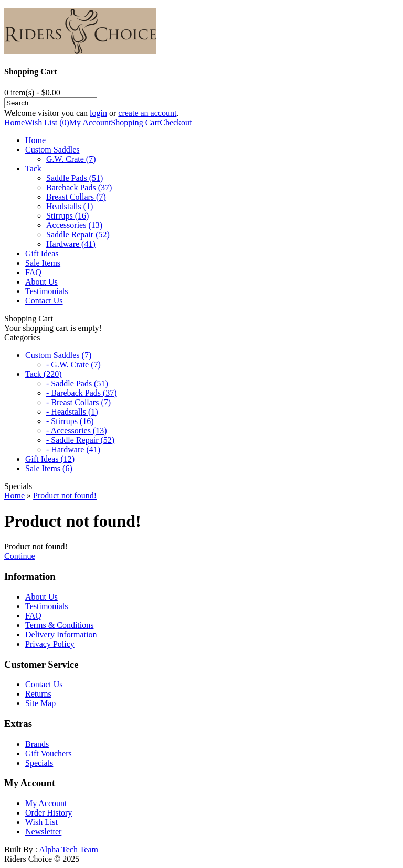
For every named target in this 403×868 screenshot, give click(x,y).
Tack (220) (44, 374)
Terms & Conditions (59, 625)
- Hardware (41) (73, 449)
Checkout (176, 122)
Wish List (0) (47, 122)
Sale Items (43, 263)
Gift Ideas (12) (50, 459)
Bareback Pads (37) (79, 187)
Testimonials (47, 291)
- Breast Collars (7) (78, 402)
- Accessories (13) (77, 431)
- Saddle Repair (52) (80, 440)
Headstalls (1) (70, 206)
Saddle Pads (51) (75, 178)
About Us (41, 282)
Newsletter (43, 832)
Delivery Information (61, 634)
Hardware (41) (71, 244)
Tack (33, 169)
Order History (49, 813)
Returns (38, 694)
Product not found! (65, 496)
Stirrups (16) (67, 216)
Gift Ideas (42, 253)
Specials (39, 763)
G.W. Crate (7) (71, 159)
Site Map (40, 703)
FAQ (33, 272)
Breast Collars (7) (76, 197)
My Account (90, 122)
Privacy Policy (50, 644)
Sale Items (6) (49, 468)
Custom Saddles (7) (58, 355)
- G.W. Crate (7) (73, 365)
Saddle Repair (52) (78, 235)
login (98, 113)
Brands (37, 744)
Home (14, 122)
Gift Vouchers (49, 753)
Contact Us (44, 301)
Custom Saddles (52, 150)
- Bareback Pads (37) (82, 393)
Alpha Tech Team (68, 849)
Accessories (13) (74, 225)
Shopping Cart (135, 122)
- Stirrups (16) (70, 421)
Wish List (41, 822)
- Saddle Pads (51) (77, 383)
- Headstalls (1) (72, 412)
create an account (147, 113)
